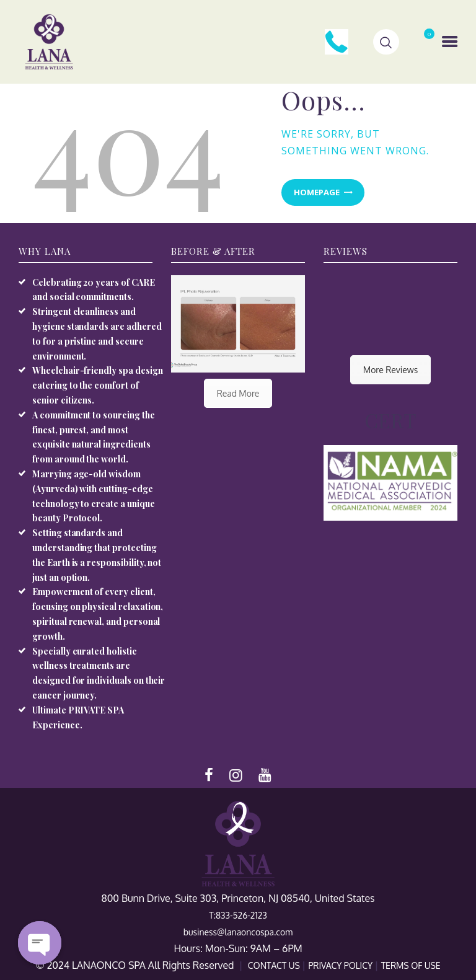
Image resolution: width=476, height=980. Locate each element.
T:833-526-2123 (238, 915)
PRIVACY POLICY (341, 965)
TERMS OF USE (411, 965)
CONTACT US (275, 965)
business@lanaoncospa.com (238, 932)
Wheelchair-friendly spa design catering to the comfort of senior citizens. (98, 385)
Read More (238, 393)
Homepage (317, 192)
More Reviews (390, 370)
